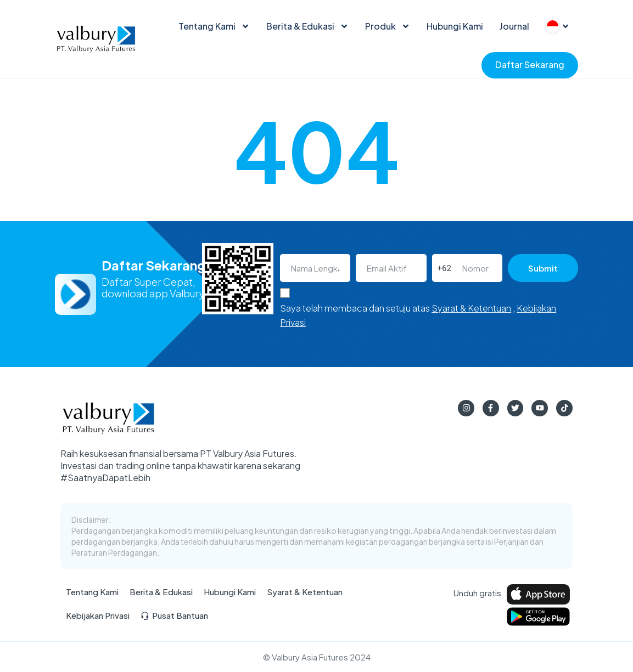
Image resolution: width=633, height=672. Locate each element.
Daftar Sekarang (530, 64)
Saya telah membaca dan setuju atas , (418, 315)
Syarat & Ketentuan (471, 308)
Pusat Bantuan (174, 616)
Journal (514, 26)
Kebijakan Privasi (98, 616)
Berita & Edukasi (307, 26)
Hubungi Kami (455, 26)
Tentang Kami (214, 26)
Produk (388, 26)
